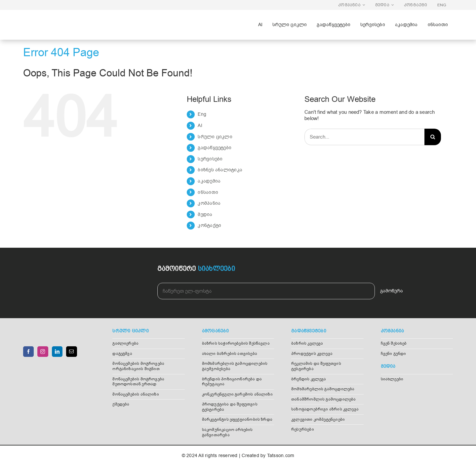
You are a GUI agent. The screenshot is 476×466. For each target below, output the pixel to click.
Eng (202, 114)
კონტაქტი (209, 225)
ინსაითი (208, 192)
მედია (205, 214)
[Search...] (364, 137)
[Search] (433, 137)
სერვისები (210, 159)
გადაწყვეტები (215, 148)
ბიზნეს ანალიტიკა (220, 170)
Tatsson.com (281, 456)
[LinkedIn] (57, 352)
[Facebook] (28, 352)
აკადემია (209, 181)
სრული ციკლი (215, 137)
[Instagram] (43, 352)
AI (200, 126)
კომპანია (209, 203)
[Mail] (71, 352)
